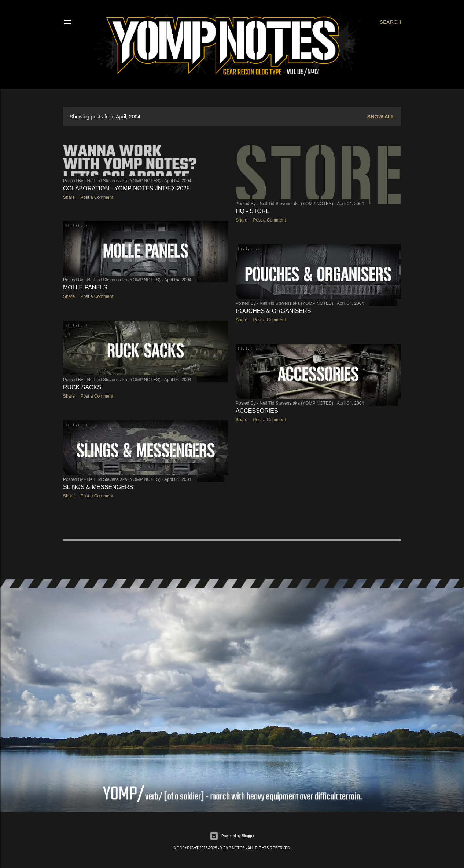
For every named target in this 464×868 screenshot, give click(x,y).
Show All (381, 117)
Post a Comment (97, 197)
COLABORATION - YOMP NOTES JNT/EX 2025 (126, 188)
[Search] (390, 22)
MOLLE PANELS (85, 288)
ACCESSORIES (257, 410)
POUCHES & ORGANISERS (273, 311)
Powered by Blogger (232, 836)
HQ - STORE (253, 211)
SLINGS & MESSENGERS (98, 487)
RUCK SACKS (82, 388)
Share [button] (69, 197)
